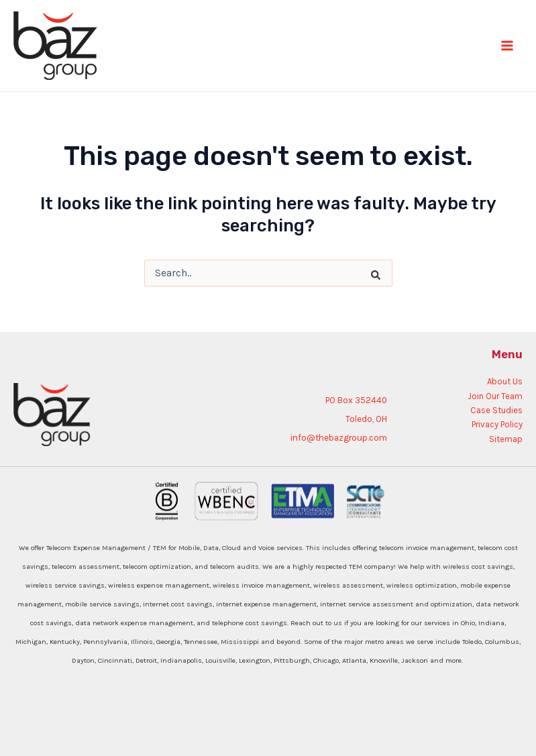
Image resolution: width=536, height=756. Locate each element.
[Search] (366, 266)
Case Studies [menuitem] (496, 410)
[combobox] (268, 273)
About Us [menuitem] (505, 381)
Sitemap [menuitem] (506, 439)
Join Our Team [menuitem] (495, 396)
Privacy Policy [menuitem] (497, 424)
